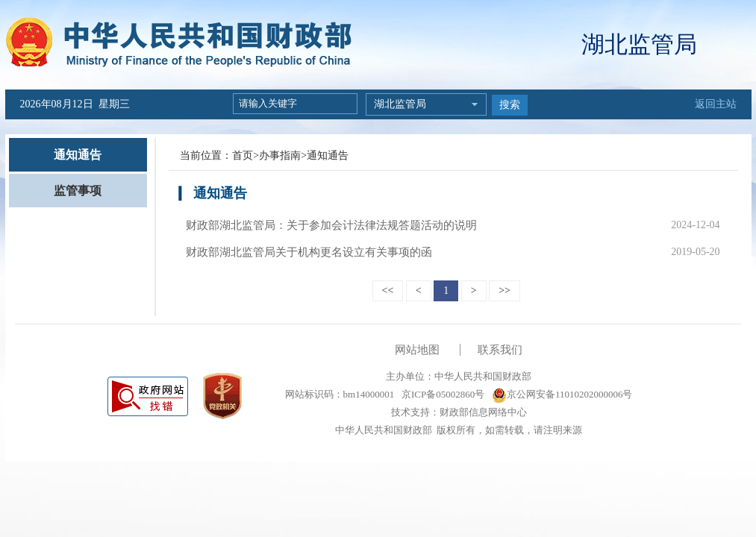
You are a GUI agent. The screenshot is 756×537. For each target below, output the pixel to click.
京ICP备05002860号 (442, 394)
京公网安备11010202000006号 (562, 394)
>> (504, 291)
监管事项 (78, 191)
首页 (243, 156)
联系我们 (500, 350)
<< (388, 291)
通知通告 (78, 155)
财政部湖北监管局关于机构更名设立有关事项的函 (309, 252)
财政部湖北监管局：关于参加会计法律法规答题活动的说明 (331, 225)
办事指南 (280, 156)
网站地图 (417, 350)
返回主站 (716, 104)
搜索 (510, 105)
